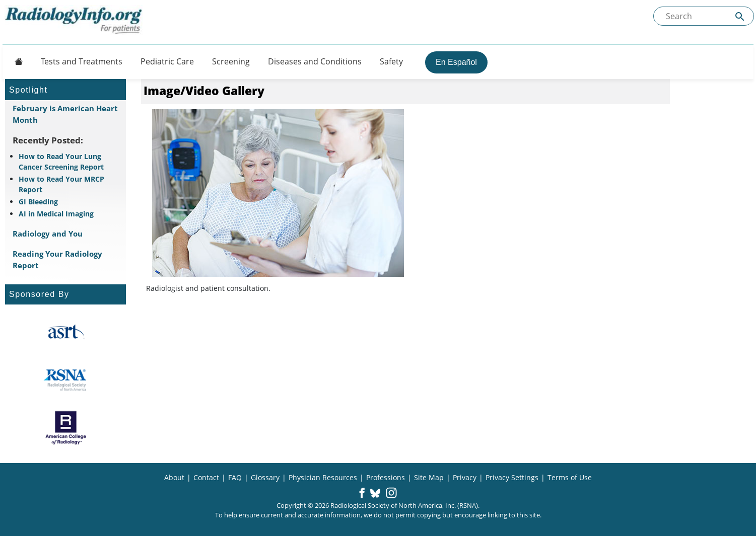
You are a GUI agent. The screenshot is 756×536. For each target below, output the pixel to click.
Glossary (265, 477)
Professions (386, 477)
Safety (391, 61)
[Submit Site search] (740, 16)
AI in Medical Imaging (56, 214)
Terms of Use (570, 477)
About (174, 477)
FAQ (235, 477)
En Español (456, 62)
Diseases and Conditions (315, 61)
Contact (206, 477)
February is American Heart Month (65, 114)
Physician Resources (323, 477)
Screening (231, 61)
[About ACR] (66, 428)
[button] (362, 494)
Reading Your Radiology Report (57, 259)
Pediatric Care (167, 61)
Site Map (429, 477)
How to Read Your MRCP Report (61, 184)
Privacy (465, 477)
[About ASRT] (66, 332)
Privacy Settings (512, 477)
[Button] (16, 61)
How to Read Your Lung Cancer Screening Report (61, 162)
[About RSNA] (66, 380)
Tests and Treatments (82, 61)
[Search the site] (704, 16)
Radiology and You (48, 234)
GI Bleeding (38, 202)
